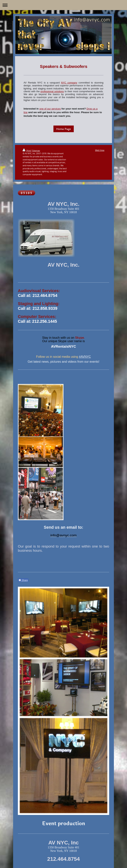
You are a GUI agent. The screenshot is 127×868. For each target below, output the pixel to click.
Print (27, 151)
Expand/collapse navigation (63, 5)
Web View (100, 150)
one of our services (50, 109)
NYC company (69, 83)
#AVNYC (85, 357)
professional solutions (52, 91)
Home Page (64, 129)
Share (23, 580)
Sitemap (36, 151)
